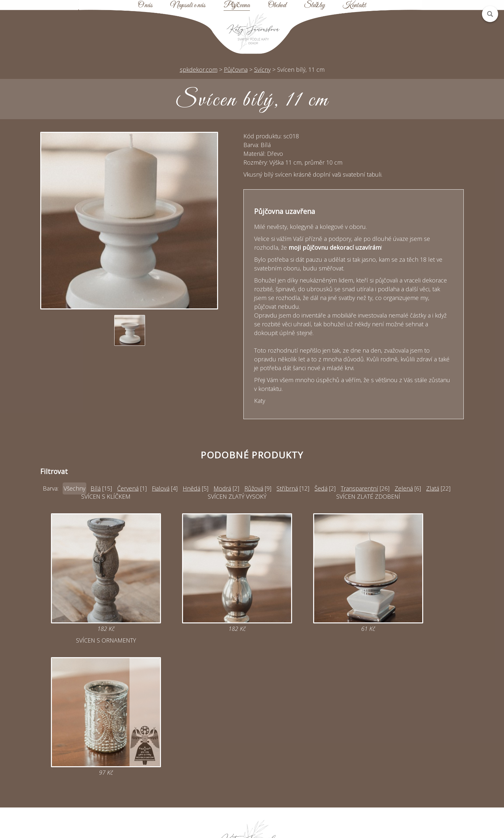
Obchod (277, 6)
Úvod (307, 732)
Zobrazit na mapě (86, 790)
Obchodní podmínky (307, 767)
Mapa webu (307, 755)
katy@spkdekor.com (197, 744)
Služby (314, 6)
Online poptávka (197, 755)
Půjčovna (237, 6)
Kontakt (354, 6)
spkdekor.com (199, 69)
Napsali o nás (188, 6)
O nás (145, 6)
